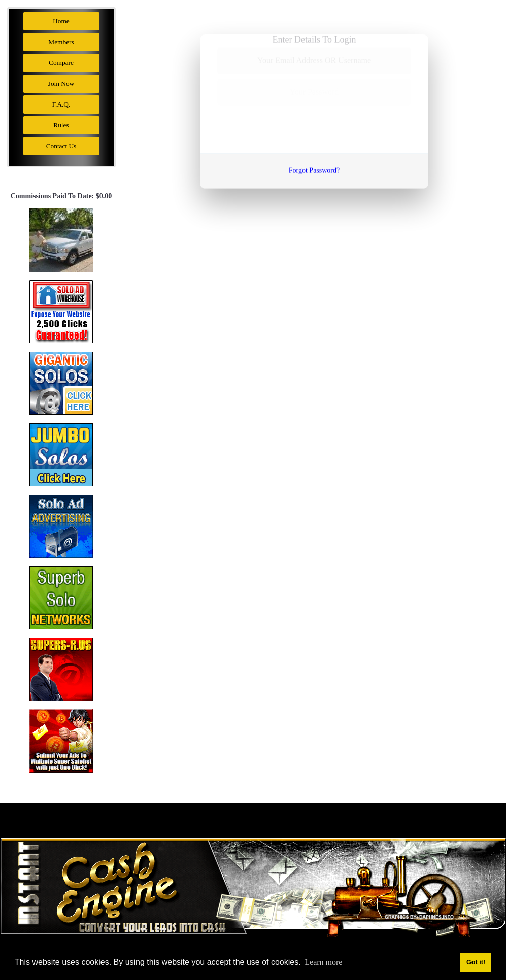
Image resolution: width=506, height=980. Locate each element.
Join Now (61, 83)
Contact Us (61, 146)
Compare (61, 63)
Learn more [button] (323, 962)
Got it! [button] (476, 962)
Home (61, 21)
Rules (61, 125)
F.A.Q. (61, 104)
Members (61, 42)
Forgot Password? (314, 168)
